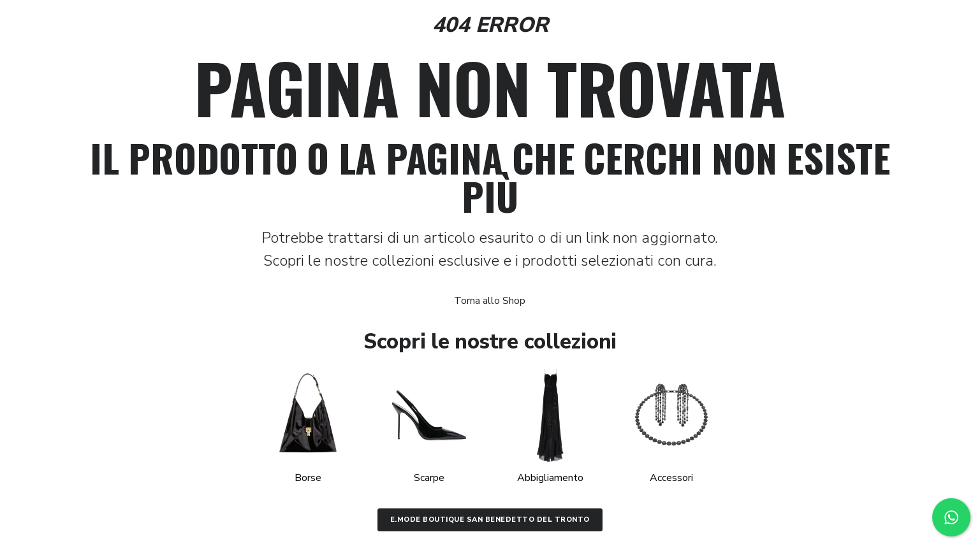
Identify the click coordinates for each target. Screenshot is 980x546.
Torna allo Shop (490, 301)
